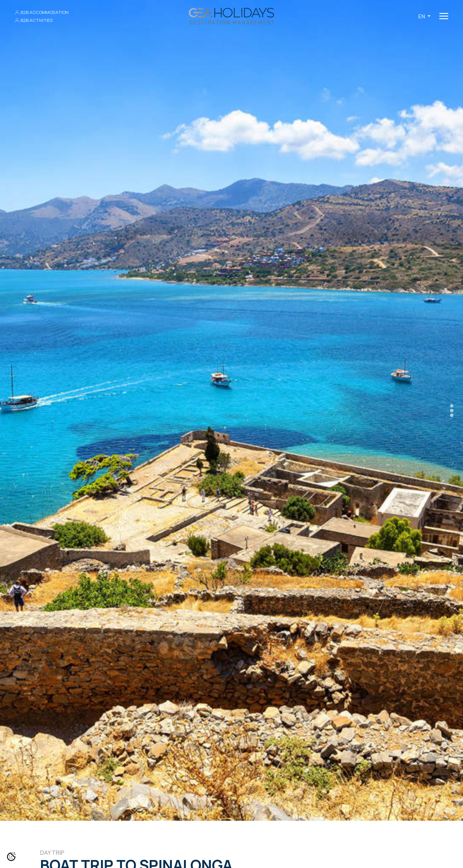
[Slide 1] (452, 411)
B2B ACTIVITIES (37, 20)
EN (422, 16)
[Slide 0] (452, 406)
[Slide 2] (452, 415)
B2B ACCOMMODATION (45, 12)
